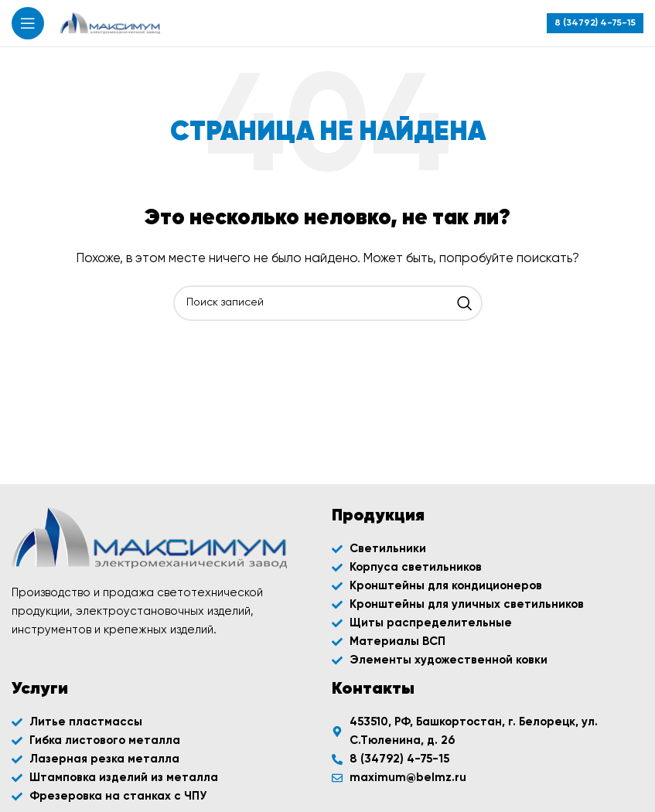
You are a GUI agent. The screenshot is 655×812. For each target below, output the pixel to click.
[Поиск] (328, 303)
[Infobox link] (595, 23)
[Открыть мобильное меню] (28, 23)
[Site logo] (110, 23)
